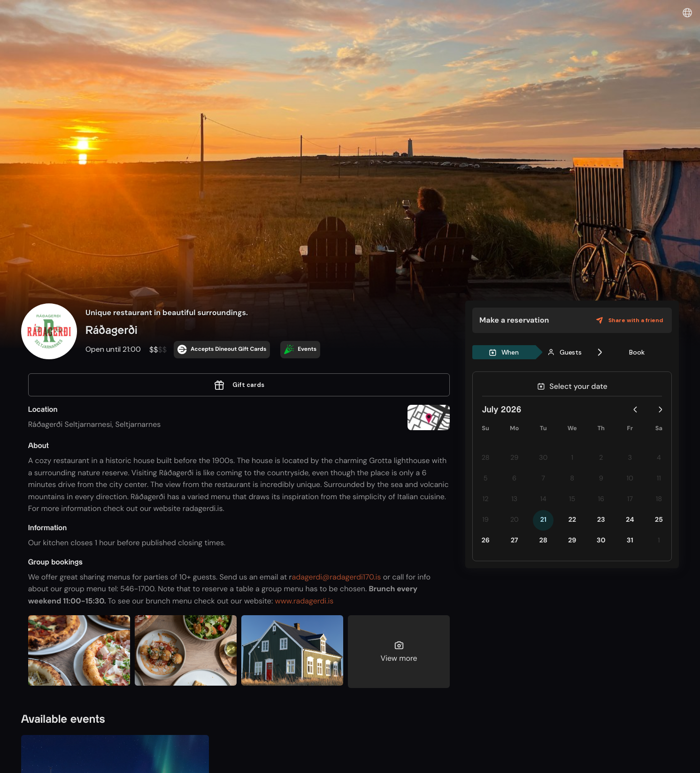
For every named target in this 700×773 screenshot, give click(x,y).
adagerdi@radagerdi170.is (337, 577)
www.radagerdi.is (304, 601)
